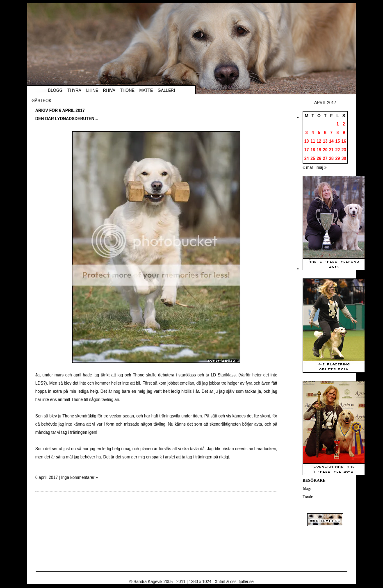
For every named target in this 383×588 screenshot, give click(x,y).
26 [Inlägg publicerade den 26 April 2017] (319, 158)
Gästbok (41, 101)
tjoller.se (246, 582)
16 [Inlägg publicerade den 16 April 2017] (344, 141)
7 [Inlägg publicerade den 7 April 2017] (331, 133)
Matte (146, 90)
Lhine (92, 90)
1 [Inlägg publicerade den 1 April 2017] (337, 124)
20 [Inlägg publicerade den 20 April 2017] (325, 150)
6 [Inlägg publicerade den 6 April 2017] (325, 133)
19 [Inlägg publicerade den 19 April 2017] (319, 150)
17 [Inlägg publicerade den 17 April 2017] (307, 150)
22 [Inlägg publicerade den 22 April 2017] (338, 150)
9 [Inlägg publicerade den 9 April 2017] (344, 133)
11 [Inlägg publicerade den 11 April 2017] (313, 141)
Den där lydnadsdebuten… (67, 119)
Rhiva (109, 90)
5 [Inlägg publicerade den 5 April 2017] (319, 133)
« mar (308, 168)
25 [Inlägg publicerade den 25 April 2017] (313, 158)
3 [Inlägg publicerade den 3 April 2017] (307, 133)
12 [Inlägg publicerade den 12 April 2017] (319, 141)
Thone (127, 90)
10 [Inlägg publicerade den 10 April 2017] (307, 141)
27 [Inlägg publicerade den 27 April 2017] (325, 158)
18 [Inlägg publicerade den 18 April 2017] (313, 150)
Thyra (74, 90)
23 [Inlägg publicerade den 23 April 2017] (344, 150)
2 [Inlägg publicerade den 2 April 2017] (344, 124)
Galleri (166, 90)
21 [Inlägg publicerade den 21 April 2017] (332, 150)
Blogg (55, 90)
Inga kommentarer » (80, 477)
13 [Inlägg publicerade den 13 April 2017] (325, 141)
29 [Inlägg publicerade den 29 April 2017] (338, 158)
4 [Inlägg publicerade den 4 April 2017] (313, 133)
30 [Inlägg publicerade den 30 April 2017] (344, 158)
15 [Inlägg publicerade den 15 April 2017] (338, 141)
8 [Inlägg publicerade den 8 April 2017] (337, 133)
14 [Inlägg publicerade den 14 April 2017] (332, 141)
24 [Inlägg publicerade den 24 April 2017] (307, 158)
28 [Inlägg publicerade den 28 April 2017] (332, 158)
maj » (321, 168)
